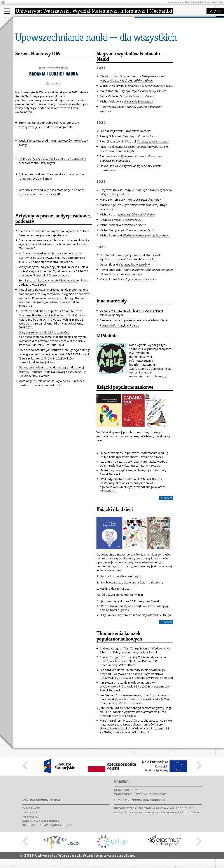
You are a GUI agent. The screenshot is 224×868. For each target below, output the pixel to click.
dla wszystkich (150, 46)
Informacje (31, 849)
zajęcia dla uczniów (153, 30)
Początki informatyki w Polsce (119, 366)
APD (202, 20)
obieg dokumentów (112, 50)
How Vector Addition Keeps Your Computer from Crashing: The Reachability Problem (50, 354)
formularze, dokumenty (75, 50)
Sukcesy (182, 53)
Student (24, 34)
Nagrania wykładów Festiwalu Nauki (128, 97)
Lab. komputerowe (190, 28)
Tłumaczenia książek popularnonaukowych (119, 677)
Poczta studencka (190, 32)
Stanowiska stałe (128, 831)
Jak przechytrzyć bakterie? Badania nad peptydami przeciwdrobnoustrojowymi (52, 201)
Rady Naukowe (69, 42)
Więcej (168, 538)
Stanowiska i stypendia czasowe (140, 835)
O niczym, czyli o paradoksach (141, 177)
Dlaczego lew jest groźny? (135, 305)
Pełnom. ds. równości (32, 54)
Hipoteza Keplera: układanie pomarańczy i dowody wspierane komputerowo (136, 312)
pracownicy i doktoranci (75, 46)
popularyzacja (151, 21)
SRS (194, 20)
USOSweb (182, 20)
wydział (64, 21)
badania (104, 21)
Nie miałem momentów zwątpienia (41, 271)
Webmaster (31, 857)
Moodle (181, 24)
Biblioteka (184, 40)
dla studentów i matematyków (150, 40)
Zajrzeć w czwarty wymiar (141, 320)
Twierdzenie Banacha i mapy (143, 240)
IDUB (103, 54)
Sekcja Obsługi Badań (114, 46)
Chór (199, 40)
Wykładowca (27, 42)
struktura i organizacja (74, 34)
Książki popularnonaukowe (125, 428)
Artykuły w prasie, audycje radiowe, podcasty (53, 259)
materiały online (151, 34)
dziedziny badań (111, 30)
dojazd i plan (68, 30)
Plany (195, 24)
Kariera (183, 49)
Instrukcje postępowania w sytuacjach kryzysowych (157, 853)
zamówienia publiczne (74, 54)
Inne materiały (112, 342)
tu (115, 531)
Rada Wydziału (69, 38)
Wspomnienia (186, 45)
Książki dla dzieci (115, 550)
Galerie (205, 45)
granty (104, 42)
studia (22, 21)
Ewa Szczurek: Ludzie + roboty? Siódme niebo (49, 321)
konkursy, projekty (152, 50)
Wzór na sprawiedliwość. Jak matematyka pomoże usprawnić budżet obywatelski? (52, 233)
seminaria (106, 34)
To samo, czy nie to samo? (153, 182)
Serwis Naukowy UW (38, 94)
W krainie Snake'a (135, 265)
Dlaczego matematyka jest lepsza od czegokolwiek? (53, 281)
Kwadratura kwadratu (138, 171)
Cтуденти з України (32, 50)
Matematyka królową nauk (36, 421)
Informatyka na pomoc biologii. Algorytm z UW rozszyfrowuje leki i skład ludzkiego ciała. (49, 165)
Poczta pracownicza (192, 36)
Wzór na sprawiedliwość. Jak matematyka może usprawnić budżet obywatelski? (50, 296)
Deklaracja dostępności (41, 861)
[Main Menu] (7, 11)
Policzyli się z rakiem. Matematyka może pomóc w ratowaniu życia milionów (51, 217)
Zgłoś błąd (31, 853)
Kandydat (25, 30)
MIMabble (107, 377)
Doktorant (25, 38)
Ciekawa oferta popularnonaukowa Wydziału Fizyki (134, 361)
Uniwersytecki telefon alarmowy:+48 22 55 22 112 (154, 849)
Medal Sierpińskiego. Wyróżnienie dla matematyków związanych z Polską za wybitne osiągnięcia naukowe (54, 332)
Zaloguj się (217, 2)
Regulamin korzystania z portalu (49, 866)
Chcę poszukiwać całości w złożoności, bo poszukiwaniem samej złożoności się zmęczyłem (53, 375)
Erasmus (24, 46)
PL (211, 12)
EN (219, 12)
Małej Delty (163, 655)
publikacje (106, 38)
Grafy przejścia (132, 260)
